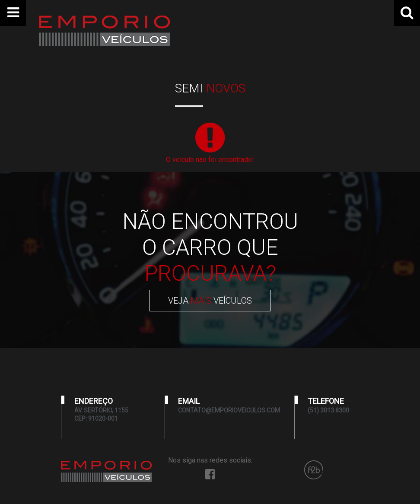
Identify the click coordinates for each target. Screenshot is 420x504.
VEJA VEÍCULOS (210, 301)
